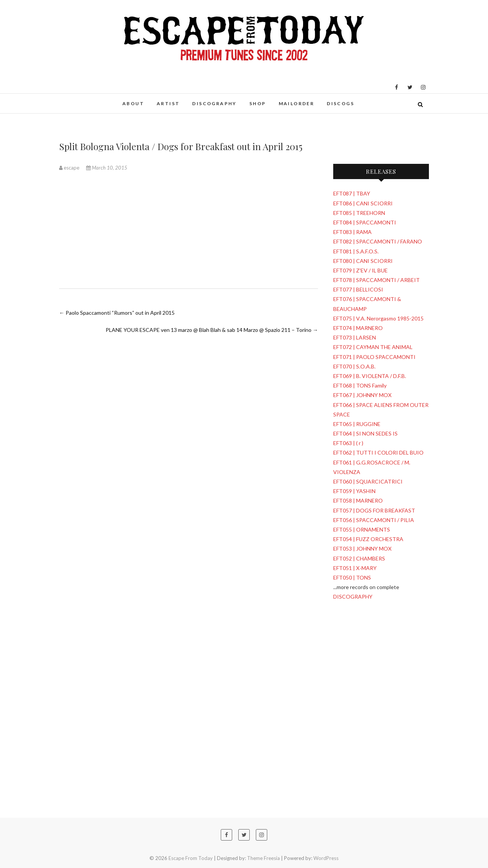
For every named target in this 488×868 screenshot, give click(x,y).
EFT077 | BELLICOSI (358, 289)
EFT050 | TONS (352, 577)
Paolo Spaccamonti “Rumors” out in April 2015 (117, 313)
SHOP (258, 103)
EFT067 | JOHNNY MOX (362, 395)
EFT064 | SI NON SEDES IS (365, 433)
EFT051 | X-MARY (355, 568)
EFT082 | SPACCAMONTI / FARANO (378, 241)
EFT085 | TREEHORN (359, 213)
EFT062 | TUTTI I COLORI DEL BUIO (378, 452)
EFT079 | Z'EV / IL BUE (360, 270)
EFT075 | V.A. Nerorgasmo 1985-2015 (378, 318)
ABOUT (133, 103)
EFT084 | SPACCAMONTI (365, 222)
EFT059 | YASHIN (354, 491)
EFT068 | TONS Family (360, 385)
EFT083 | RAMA (352, 232)
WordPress (326, 858)
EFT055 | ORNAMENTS (362, 529)
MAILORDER (297, 103)
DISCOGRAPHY (214, 103)
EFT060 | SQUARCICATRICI (368, 481)
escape (70, 168)
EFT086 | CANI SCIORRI (363, 203)
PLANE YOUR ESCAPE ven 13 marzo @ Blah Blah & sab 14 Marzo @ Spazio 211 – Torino (212, 330)
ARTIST (168, 103)
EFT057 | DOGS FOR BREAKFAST (374, 510)
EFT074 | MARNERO (358, 328)
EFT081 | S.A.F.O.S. (356, 251)
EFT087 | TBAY (352, 193)
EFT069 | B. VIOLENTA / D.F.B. (370, 376)
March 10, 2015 (107, 168)
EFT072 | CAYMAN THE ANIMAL (373, 347)
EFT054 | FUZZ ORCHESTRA (368, 539)
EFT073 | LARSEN (355, 337)
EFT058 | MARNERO (358, 500)
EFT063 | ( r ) (348, 443)
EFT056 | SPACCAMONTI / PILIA (374, 520)
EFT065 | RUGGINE (357, 424)
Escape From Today (191, 858)
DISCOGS (340, 103)
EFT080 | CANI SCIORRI (363, 261)
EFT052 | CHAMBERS (359, 558)
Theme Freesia (263, 858)
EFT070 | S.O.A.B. (354, 366)
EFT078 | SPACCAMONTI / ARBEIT (376, 280)
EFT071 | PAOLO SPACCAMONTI (374, 357)
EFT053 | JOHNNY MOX (362, 549)
